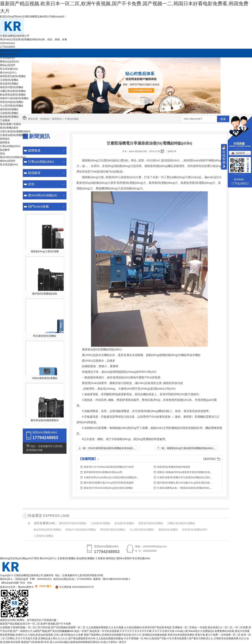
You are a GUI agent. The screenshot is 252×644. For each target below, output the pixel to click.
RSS (23, 583)
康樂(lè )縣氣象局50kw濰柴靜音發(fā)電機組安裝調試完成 (185, 472)
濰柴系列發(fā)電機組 (12, 87)
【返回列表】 (209, 459)
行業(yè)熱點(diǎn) (10, 146)
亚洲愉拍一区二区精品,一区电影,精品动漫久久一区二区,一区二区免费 (210, 627)
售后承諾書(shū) (9, 69)
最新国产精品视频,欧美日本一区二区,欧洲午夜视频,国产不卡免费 (35, 624)
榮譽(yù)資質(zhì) (9, 61)
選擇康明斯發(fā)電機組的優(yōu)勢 (103, 472)
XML (30, 583)
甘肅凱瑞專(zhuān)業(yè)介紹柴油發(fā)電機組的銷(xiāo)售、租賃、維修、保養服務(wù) (112, 477)
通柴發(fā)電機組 (9, 109)
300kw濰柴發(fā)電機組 (45, 378)
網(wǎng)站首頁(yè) (11, 50)
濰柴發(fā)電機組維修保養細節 (174, 467)
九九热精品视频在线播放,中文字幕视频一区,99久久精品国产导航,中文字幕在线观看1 (142, 638)
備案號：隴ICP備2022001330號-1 (112, 579)
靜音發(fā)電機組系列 (195, 530)
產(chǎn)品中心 (8, 73)
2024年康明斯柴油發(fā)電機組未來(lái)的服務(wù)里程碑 (119, 448)
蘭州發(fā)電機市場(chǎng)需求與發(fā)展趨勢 (109, 483)
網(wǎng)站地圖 (10, 583)
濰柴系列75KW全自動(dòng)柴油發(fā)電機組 (108, 488)
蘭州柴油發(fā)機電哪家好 (45, 420)
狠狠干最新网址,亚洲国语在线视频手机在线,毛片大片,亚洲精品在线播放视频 (125, 635)
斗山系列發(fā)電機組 (12, 106)
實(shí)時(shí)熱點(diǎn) (13, 157)
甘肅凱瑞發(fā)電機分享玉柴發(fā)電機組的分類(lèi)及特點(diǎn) (185, 477)
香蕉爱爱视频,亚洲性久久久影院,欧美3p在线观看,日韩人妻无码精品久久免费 (42, 635)
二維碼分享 (171, 151)
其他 (2, 153)
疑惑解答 (5, 150)
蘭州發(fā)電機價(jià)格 (45, 294)
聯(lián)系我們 (8, 65)
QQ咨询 (240, 153)
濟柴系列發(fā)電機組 (12, 102)
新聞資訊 (5, 139)
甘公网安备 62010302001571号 (73, 587)
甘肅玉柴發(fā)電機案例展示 (15, 131)
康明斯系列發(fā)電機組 (13, 76)
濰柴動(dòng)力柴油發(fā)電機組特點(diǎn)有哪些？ (195, 448)
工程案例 (5, 120)
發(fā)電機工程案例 (10, 124)
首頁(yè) (45, 119)
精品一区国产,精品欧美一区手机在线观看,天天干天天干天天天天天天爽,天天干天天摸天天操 (124, 631)
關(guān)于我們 (8, 54)
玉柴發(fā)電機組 (9, 80)
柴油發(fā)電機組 (9, 84)
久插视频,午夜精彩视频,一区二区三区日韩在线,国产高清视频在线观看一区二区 (43, 627)
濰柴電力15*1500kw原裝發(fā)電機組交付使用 (109, 467)
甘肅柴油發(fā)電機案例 (13, 135)
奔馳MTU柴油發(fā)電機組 (14, 98)
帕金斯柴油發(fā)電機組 (13, 95)
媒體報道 (5, 142)
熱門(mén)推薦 (38, 207)
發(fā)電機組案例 (9, 128)
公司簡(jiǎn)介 (8, 58)
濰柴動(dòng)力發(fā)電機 (45, 251)
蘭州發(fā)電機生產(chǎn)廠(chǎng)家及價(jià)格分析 (185, 483)
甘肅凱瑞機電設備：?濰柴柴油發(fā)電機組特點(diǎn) (185, 488)
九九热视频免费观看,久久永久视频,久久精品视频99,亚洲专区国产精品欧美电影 (129, 627)
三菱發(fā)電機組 (43, 536)
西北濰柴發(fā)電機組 (45, 336)
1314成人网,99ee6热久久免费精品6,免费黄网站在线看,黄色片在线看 (212, 631)
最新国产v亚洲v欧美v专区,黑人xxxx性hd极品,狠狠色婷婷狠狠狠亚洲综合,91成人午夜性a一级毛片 (74, 642)
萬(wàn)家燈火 (26, 587)
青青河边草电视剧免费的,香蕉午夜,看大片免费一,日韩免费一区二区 (204, 635)
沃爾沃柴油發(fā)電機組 (13, 91)
